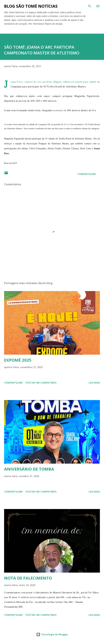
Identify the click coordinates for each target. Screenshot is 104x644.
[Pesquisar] (90, 6)
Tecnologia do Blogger (52, 634)
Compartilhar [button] (87, 174)
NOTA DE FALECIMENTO (28, 578)
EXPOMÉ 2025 (18, 360)
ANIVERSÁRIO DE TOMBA (29, 469)
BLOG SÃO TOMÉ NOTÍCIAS (31, 6)
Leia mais (94, 383)
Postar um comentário (41, 383)
